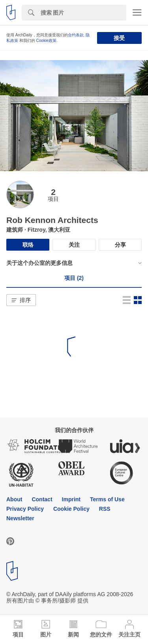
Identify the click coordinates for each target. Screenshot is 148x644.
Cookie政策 (46, 41)
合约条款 (76, 35)
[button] (21, 300)
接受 (119, 38)
